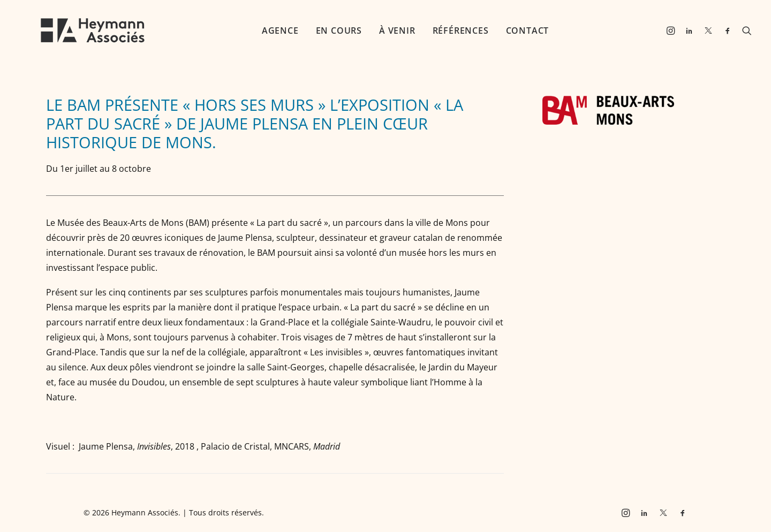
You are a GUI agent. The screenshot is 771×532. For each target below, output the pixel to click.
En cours (322, 31)
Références (444, 31)
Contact (511, 31)
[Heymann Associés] (75, 31)
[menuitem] (263, 31)
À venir (380, 31)
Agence (263, 31)
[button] (672, 31)
